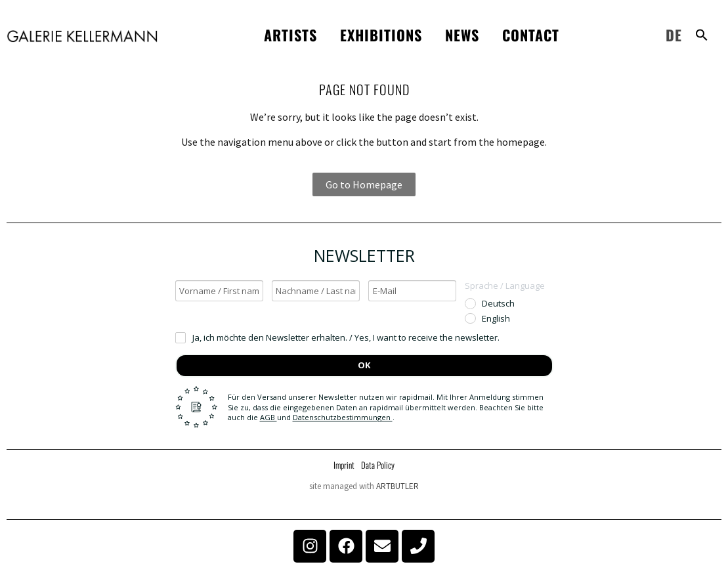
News (462, 35)
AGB (268, 417)
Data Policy (378, 465)
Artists (290, 35)
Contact (531, 35)
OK (364, 365)
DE (674, 35)
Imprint (344, 465)
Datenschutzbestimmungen (343, 417)
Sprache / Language (505, 286)
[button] (702, 35)
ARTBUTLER (397, 486)
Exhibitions (381, 35)
